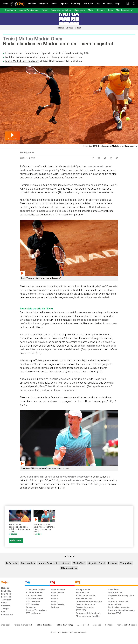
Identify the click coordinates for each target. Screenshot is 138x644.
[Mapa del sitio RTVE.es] (97, 625)
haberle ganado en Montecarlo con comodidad (46, 207)
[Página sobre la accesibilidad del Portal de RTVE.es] (83, 625)
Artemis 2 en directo (48, 563)
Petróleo (112, 563)
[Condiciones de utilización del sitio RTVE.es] (5, 625)
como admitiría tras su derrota (97, 192)
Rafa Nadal (26, 166)
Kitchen (66, 563)
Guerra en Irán (28, 563)
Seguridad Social (97, 563)
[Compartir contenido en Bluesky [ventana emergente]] (105, 158)
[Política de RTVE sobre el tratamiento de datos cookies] (44, 625)
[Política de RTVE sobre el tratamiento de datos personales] (23, 625)
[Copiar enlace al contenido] (117, 158)
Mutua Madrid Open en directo (22, 61)
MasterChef (79, 563)
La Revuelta (12, 563)
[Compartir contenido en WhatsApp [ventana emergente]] (111, 158)
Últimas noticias (69, 568)
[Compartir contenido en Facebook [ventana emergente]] (93, 158)
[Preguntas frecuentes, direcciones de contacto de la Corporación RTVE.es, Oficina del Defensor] (109, 625)
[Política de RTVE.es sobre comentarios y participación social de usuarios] (127, 625)
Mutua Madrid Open (70, 166)
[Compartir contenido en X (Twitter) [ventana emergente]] (99, 158)
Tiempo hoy (126, 563)
